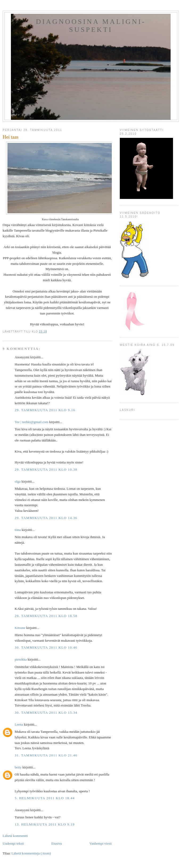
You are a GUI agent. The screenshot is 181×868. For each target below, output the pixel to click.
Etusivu (57, 843)
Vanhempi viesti (101, 843)
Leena (19, 724)
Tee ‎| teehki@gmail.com (32, 422)
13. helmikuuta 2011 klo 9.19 (45, 824)
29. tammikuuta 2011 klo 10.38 (46, 469)
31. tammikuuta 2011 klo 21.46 (46, 755)
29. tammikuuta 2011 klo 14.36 (46, 518)
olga (18, 481)
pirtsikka (21, 659)
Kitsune (20, 628)
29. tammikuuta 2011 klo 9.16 (45, 410)
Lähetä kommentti (15, 836)
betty (18, 767)
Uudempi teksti (13, 843)
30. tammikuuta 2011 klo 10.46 (46, 647)
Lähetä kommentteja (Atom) (31, 853)
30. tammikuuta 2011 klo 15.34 (46, 712)
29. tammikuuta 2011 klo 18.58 (46, 616)
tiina (18, 530)
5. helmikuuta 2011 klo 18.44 (45, 798)
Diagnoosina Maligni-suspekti (91, 26)
